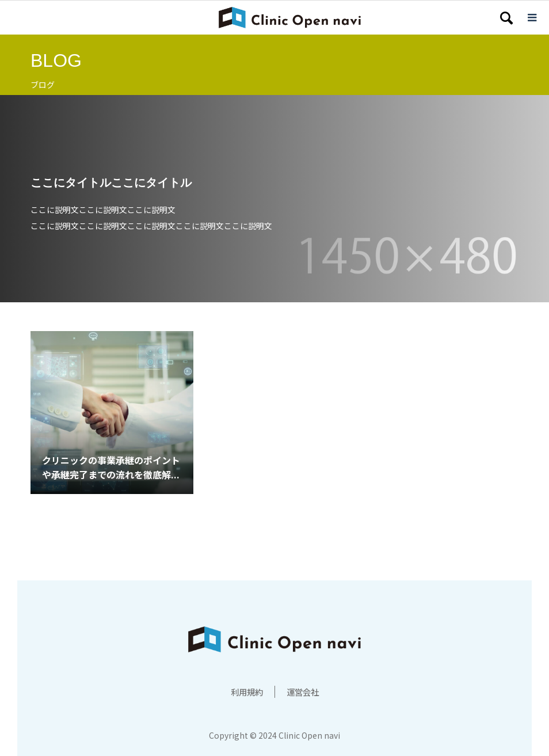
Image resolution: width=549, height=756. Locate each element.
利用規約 (245, 692)
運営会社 (305, 692)
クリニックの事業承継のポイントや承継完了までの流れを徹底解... (111, 468)
